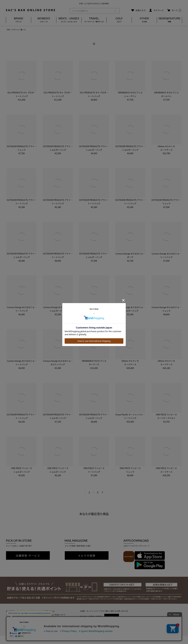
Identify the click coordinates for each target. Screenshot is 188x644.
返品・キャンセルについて (53, 618)
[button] (102, 492)
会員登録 (46, 621)
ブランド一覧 (17, 30)
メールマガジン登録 (50, 624)
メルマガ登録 (87, 555)
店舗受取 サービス (28, 555)
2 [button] (89, 492)
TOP (8, 30)
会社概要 (10, 611)
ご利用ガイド (49, 611)
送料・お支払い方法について (54, 615)
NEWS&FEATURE (169, 20)
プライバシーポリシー (16, 615)
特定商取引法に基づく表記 (18, 618)
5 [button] (98, 492)
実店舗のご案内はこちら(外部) (54, 628)
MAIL (112, 617)
